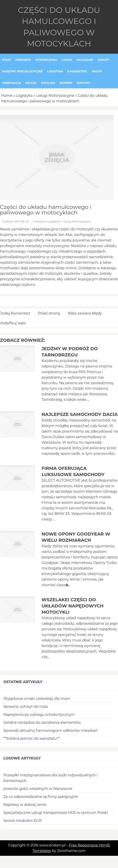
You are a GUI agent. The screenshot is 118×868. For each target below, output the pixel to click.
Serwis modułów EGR (22, 821)
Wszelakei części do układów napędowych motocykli (73, 606)
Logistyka (24, 96)
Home (7, 96)
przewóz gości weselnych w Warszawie (38, 789)
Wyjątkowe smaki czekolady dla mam (37, 699)
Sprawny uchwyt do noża (26, 707)
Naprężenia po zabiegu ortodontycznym (39, 715)
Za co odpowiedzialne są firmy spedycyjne (41, 797)
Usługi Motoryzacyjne (55, 96)
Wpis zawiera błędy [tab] (85, 313)
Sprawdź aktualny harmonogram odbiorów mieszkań (51, 731)
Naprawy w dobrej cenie (25, 805)
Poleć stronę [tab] (49, 313)
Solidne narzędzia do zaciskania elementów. (42, 723)
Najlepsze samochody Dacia (80, 414)
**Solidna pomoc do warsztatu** (32, 738)
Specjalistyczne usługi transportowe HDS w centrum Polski (56, 813)
